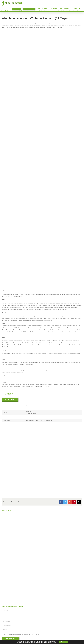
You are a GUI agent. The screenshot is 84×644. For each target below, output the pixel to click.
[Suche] (80, 9)
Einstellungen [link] (21, 642)
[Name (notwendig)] (38, 621)
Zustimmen (64, 642)
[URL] (38, 630)
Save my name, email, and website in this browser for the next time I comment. (22, 634)
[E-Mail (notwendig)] (38, 626)
